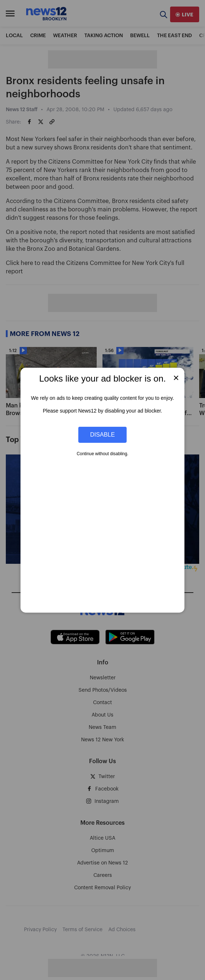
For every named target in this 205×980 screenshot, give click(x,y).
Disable (102, 434)
